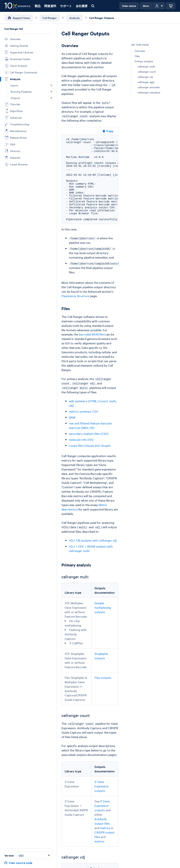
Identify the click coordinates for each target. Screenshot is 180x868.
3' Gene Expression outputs (102, 786)
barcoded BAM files (92, 334)
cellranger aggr (146, 82)
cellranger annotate (149, 87)
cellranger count (147, 72)
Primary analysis (144, 61)
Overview (140, 51)
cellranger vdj (145, 77)
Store (146, 6)
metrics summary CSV (84, 411)
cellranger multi (146, 66)
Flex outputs (103, 677)
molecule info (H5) (81, 439)
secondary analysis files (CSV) (89, 434)
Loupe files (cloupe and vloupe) (90, 445)
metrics (105, 828)
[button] (51, 85)
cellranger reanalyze (149, 92)
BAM (72, 417)
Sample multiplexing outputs (103, 607)
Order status (129, 6)
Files (137, 56)
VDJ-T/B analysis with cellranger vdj (93, 540)
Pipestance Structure (75, 296)
